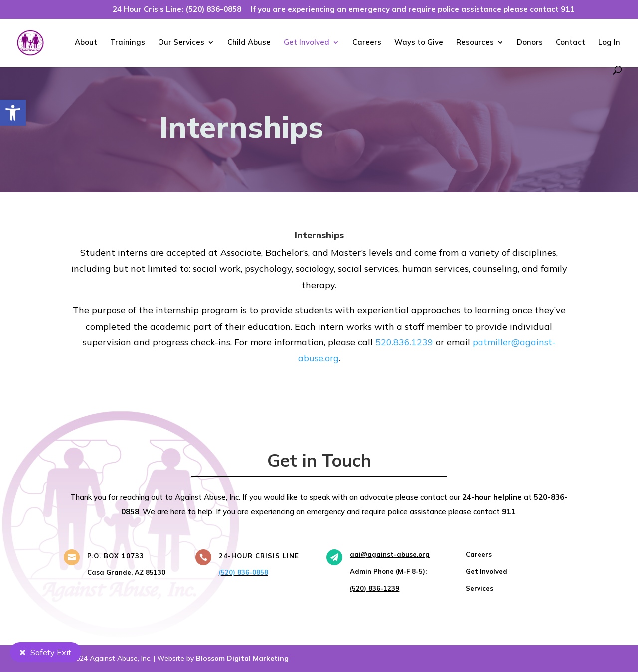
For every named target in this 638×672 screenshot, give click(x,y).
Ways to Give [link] (419, 43)
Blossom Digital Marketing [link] (242, 658)
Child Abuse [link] (249, 43)
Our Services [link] (181, 43)
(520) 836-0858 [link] (243, 572)
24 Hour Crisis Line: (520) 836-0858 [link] (177, 10)
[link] (13, 113)
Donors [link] (530, 43)
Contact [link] (570, 43)
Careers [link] (367, 43)
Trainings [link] (128, 43)
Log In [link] (609, 43)
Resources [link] (475, 43)
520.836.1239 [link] (404, 342)
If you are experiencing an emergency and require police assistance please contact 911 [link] (412, 10)
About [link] (86, 43)
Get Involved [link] (307, 43)
